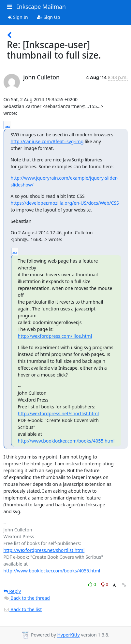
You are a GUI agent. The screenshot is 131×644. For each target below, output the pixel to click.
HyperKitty (68, 635)
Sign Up (49, 17)
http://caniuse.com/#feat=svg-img (47, 141)
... (8, 125)
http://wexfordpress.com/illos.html (55, 336)
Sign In (18, 17)
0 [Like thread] (93, 584)
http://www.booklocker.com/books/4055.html (66, 441)
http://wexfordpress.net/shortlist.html (58, 413)
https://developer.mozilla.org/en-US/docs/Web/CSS (65, 203)
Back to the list (23, 609)
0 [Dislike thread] (105, 584)
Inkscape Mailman (41, 7)
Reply (12, 591)
